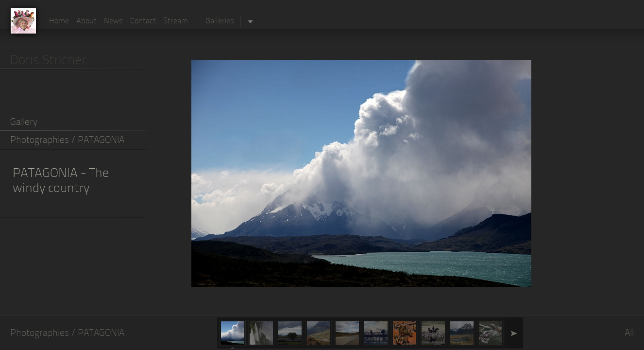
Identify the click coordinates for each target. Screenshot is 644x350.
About (86, 21)
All (629, 334)
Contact (143, 21)
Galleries (220, 21)
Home (59, 21)
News (113, 21)
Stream (176, 21)
